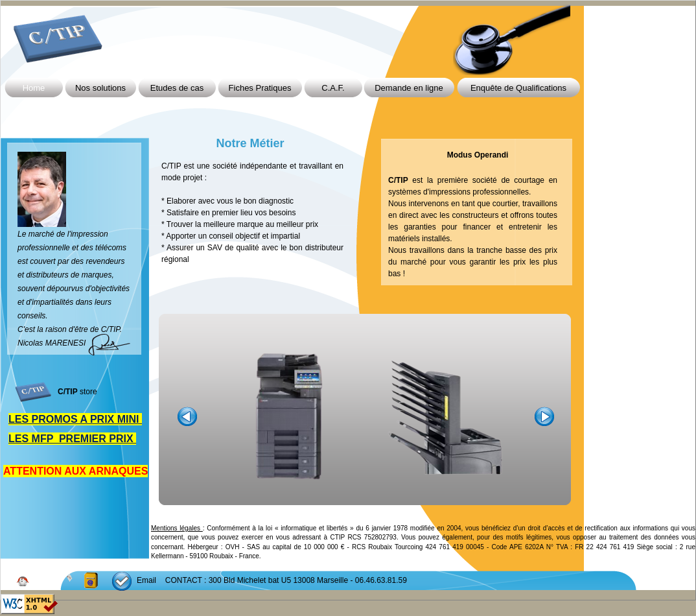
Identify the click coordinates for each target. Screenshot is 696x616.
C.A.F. (333, 88)
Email (146, 580)
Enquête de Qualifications (518, 88)
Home (34, 88)
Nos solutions (100, 88)
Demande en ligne (409, 88)
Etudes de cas (177, 88)
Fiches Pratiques (260, 88)
